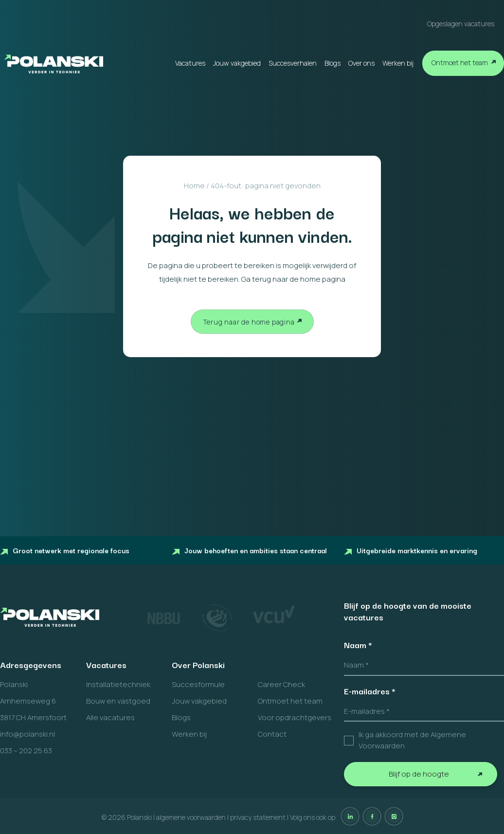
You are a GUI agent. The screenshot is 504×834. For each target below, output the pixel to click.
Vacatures (190, 63)
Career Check (281, 684)
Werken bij (398, 63)
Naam (358, 645)
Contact (272, 734)
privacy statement (258, 817)
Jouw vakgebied (237, 63)
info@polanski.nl (27, 734)
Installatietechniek (118, 684)
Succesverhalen (293, 63)
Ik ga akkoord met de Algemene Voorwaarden (412, 740)
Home (194, 186)
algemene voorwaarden (191, 817)
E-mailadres (370, 691)
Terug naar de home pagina (249, 322)
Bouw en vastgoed (118, 701)
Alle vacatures (110, 717)
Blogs (333, 63)
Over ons (361, 63)
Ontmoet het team (460, 63)
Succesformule (198, 684)
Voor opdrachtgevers (295, 717)
